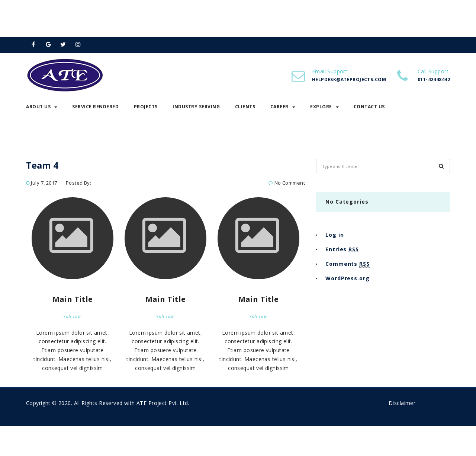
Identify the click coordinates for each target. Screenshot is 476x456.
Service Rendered (95, 107)
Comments (348, 264)
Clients (245, 107)
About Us (42, 107)
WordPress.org (348, 278)
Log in (335, 235)
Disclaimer (402, 403)
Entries (342, 249)
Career (283, 107)
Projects (146, 107)
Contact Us (369, 107)
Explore (324, 107)
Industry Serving (196, 107)
